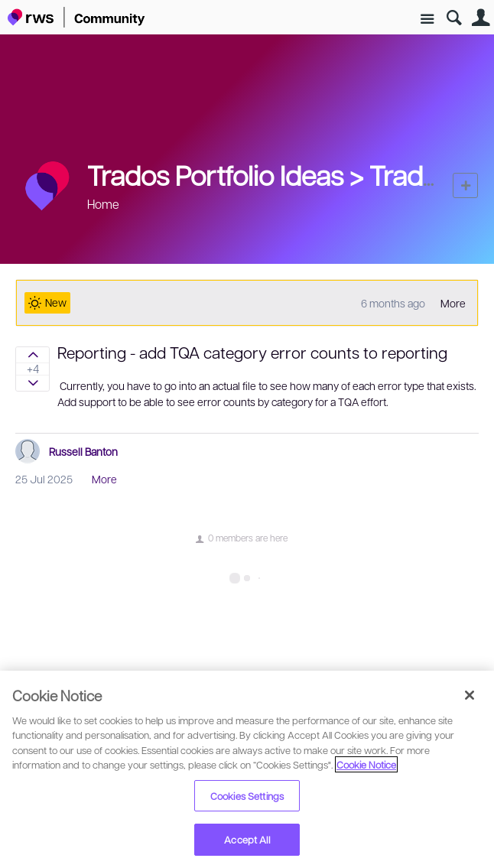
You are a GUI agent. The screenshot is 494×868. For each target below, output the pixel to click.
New (465, 185)
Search (454, 18)
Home (103, 204)
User (481, 18)
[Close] (470, 695)
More (453, 303)
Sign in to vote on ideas (32, 355)
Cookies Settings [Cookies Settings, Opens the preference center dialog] (247, 796)
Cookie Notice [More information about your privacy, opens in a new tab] (366, 764)
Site (427, 20)
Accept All (247, 839)
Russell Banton (83, 451)
